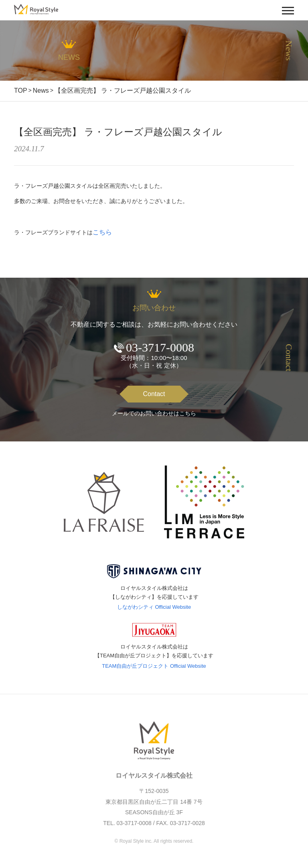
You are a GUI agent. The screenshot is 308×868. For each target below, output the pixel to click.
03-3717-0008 (160, 347)
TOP (21, 90)
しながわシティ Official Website (154, 607)
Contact (154, 394)
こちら (102, 232)
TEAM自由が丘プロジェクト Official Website (154, 666)
